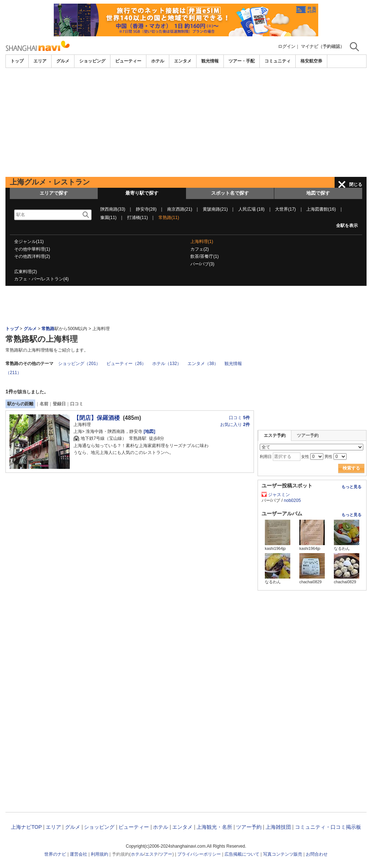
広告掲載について (242, 854)
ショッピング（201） (79, 364)
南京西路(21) (180, 209)
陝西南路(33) (113, 209)
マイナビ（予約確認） (323, 46)
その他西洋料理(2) (32, 256)
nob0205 (292, 500)
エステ (151, 854)
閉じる (356, 184)
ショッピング (92, 61)
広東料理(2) (26, 272)
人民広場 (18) (252, 209)
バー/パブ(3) (202, 264)
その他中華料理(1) (32, 249)
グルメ (63, 61)
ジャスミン (279, 495)
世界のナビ (55, 854)
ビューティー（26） (126, 364)
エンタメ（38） (203, 364)
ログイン (287, 46)
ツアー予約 (308, 435)
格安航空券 (311, 61)
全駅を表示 (347, 226)
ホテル (158, 61)
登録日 (59, 404)
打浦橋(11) (138, 218)
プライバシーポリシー (199, 854)
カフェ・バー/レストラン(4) (41, 279)
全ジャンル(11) (29, 242)
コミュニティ (278, 61)
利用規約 (100, 854)
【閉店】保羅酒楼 (97, 418)
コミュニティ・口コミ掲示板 (328, 827)
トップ (17, 61)
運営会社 (78, 854)
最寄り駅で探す (142, 193)
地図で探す (318, 193)
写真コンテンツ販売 (283, 854)
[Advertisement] (186, 122)
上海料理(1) (202, 242)
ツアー (166, 854)
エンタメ (183, 61)
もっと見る (351, 487)
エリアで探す (54, 193)
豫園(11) (108, 218)
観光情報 (210, 61)
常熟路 (48, 329)
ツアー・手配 (242, 61)
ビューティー (128, 61)
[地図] (149, 431)
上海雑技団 (278, 827)
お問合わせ (317, 854)
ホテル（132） (167, 364)
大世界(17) (285, 209)
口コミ (77, 404)
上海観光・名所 (214, 827)
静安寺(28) (146, 209)
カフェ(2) (200, 249)
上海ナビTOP (26, 827)
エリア (40, 61)
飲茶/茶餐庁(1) (205, 256)
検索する (351, 468)
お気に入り (235, 425)
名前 (44, 404)
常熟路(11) (169, 218)
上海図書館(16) (321, 209)
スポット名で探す (230, 193)
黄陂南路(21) (215, 209)
